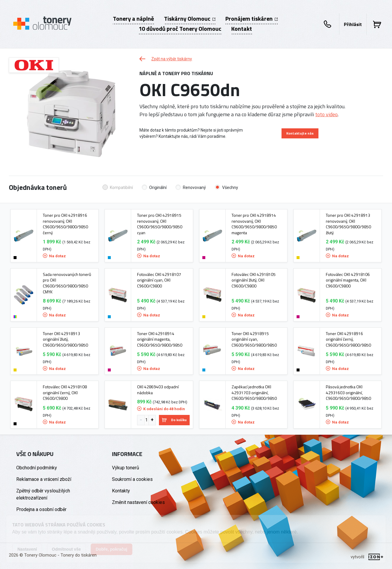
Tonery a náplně (133, 19)
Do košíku (174, 420)
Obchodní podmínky (37, 468)
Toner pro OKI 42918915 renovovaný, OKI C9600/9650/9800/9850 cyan (160, 224)
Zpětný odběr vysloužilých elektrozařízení (43, 494)
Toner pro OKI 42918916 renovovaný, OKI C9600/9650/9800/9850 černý (65, 224)
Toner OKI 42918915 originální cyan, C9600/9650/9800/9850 (254, 339)
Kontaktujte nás (300, 133)
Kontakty (121, 491)
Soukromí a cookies (132, 479)
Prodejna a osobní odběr (41, 509)
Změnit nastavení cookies (138, 502)
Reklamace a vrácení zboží (44, 479)
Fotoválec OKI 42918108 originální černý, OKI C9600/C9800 (65, 393)
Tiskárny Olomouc (190, 19)
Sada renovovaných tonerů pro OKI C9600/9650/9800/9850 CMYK (67, 283)
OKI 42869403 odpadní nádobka (158, 390)
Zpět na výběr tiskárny (166, 59)
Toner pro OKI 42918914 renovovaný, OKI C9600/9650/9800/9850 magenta (254, 224)
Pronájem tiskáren (252, 19)
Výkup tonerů (126, 468)
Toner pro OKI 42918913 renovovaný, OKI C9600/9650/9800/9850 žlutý (348, 224)
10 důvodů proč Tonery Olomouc (180, 29)
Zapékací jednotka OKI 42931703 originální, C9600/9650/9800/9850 (254, 393)
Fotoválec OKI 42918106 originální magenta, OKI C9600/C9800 (348, 280)
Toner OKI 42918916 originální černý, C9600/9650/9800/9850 (348, 339)
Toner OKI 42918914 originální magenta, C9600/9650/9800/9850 (160, 339)
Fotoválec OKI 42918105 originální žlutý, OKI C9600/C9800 (254, 280)
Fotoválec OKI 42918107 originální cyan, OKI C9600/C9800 (159, 280)
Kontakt (242, 29)
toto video (326, 114)
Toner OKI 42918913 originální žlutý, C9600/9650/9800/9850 (65, 339)
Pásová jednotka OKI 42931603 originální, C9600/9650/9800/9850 (348, 393)
